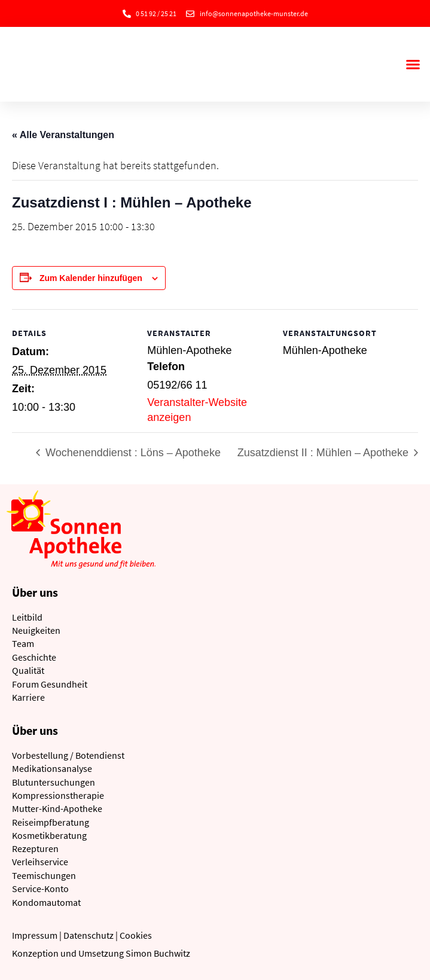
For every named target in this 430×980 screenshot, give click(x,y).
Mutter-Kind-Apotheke (57, 808)
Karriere (28, 697)
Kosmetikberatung (49, 835)
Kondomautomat (46, 902)
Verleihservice (40, 862)
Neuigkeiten (36, 630)
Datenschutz (89, 935)
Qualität (28, 670)
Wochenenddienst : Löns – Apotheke (132, 453)
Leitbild (27, 617)
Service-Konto (40, 889)
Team (23, 643)
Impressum (35, 935)
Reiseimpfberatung (51, 822)
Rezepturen (35, 848)
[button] (413, 65)
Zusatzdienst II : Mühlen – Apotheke (324, 453)
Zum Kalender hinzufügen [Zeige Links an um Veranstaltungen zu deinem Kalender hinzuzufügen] (91, 278)
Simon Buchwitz (158, 953)
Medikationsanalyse (52, 768)
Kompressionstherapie (58, 795)
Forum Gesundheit (50, 684)
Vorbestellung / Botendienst (68, 755)
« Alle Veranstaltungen (63, 135)
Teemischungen (44, 875)
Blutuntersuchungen (54, 782)
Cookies (136, 935)
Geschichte (34, 657)
